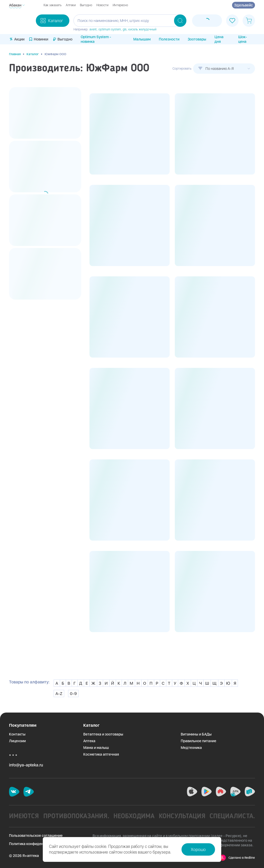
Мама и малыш (96, 748)
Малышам (142, 39)
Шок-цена (243, 39)
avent (93, 29)
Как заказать (53, 5)
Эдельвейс (244, 5)
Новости (102, 5)
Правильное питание (199, 741)
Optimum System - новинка (96, 39)
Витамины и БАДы (196, 734)
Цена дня (219, 39)
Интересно (120, 5)
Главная (15, 54)
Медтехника (191, 748)
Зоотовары (197, 39)
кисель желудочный (142, 29)
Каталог (33, 54)
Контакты (17, 734)
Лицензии (17, 741)
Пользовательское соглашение (36, 836)
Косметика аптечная (101, 754)
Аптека (89, 741)
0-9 (73, 694)
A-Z (59, 694)
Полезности (169, 39)
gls (125, 29)
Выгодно (86, 5)
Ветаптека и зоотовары (103, 734)
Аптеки (71, 5)
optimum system (110, 29)
